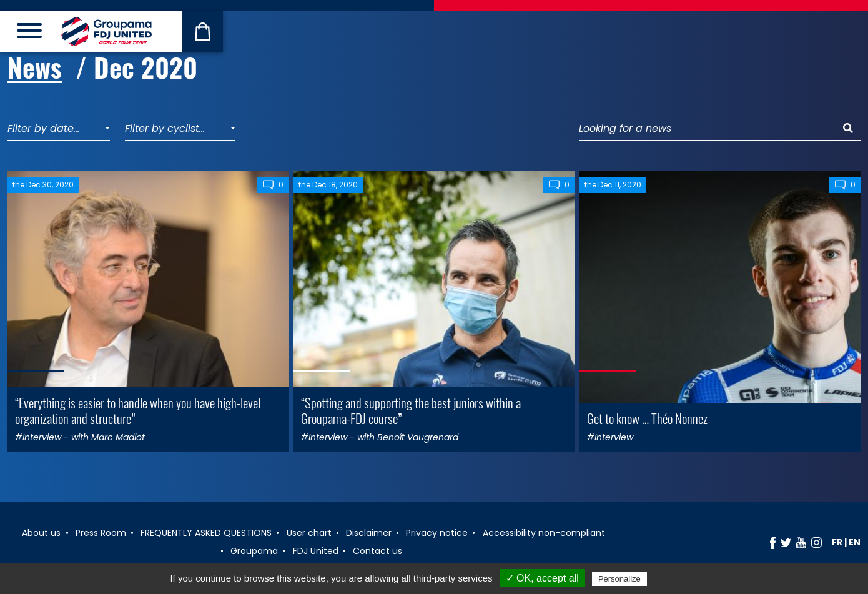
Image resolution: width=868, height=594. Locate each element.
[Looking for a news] (708, 129)
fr (837, 542)
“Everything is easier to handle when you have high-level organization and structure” (138, 410)
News (35, 67)
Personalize (619, 579)
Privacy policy (680, 578)
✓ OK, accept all (542, 578)
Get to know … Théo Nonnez (647, 418)
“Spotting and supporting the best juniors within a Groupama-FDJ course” (411, 410)
